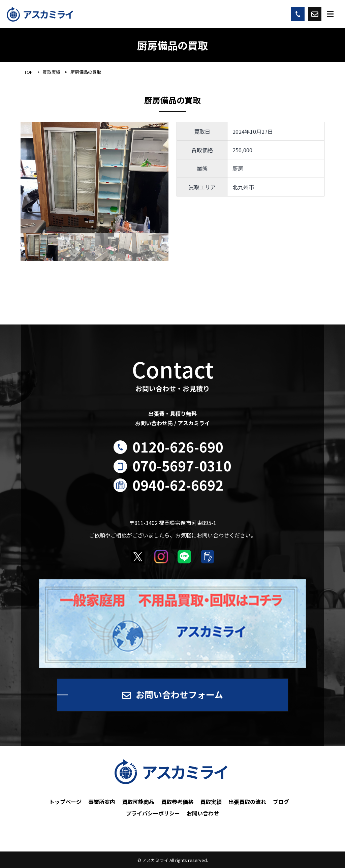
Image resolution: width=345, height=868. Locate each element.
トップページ (65, 802)
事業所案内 (102, 802)
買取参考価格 (177, 802)
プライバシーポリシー (153, 813)
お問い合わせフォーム (179, 694)
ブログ (281, 802)
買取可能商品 (138, 802)
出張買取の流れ (247, 802)
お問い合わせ (203, 813)
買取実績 (211, 802)
